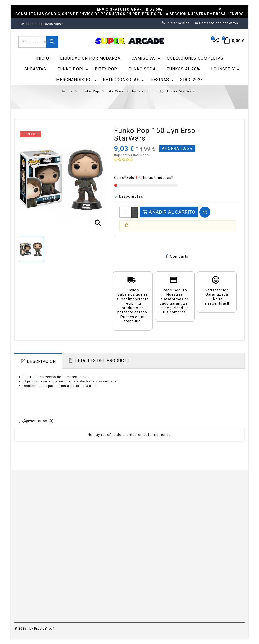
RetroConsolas (123, 80)
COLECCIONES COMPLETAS (195, 58)
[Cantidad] (126, 212)
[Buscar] (38, 42)
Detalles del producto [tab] (102, 361)
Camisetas (146, 58)
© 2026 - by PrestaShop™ (35, 629)
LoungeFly (225, 69)
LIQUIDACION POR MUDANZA (90, 58)
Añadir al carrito (169, 212)
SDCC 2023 (192, 80)
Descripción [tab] (41, 361)
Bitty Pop (106, 69)
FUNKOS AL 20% (183, 69)
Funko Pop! (73, 69)
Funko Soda (142, 69)
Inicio (42, 58)
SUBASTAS (35, 69)
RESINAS (162, 80)
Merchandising (76, 80)
